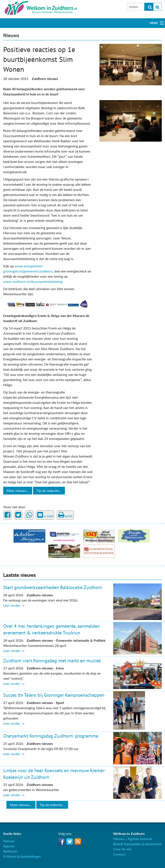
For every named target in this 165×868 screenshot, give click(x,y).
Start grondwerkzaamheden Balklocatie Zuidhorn (53, 587)
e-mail (45, 515)
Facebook (61, 842)
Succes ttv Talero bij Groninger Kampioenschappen (54, 695)
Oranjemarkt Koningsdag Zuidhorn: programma (51, 736)
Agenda (9, 846)
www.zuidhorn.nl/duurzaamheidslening (33, 281)
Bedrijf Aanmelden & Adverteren (137, 844)
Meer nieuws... (18, 491)
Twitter (70, 842)
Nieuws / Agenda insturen (133, 839)
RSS (78, 842)
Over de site (122, 849)
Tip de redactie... (49, 491)
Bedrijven (10, 851)
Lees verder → (14, 605)
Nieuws (11, 35)
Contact (119, 854)
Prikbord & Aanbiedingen (22, 856)
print (65, 515)
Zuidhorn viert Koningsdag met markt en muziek (52, 661)
